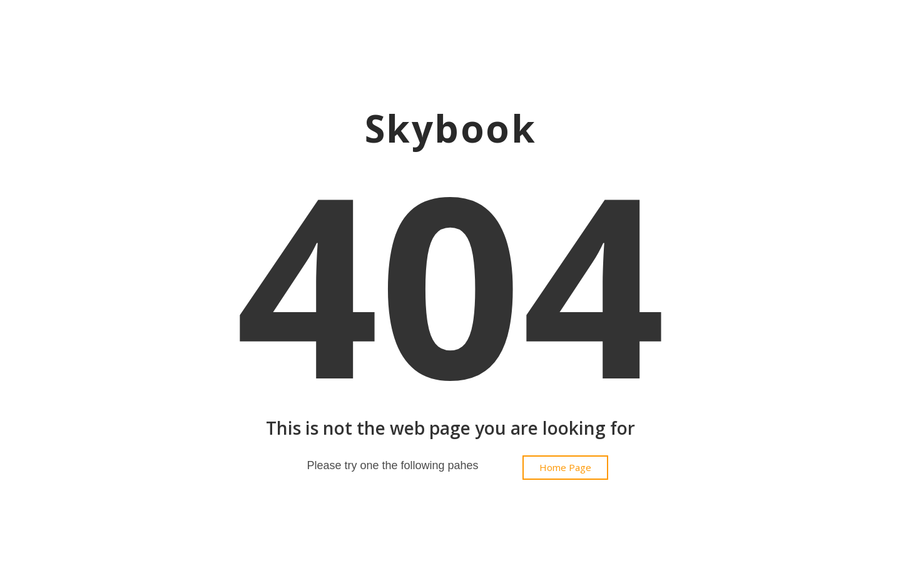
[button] (565, 468)
